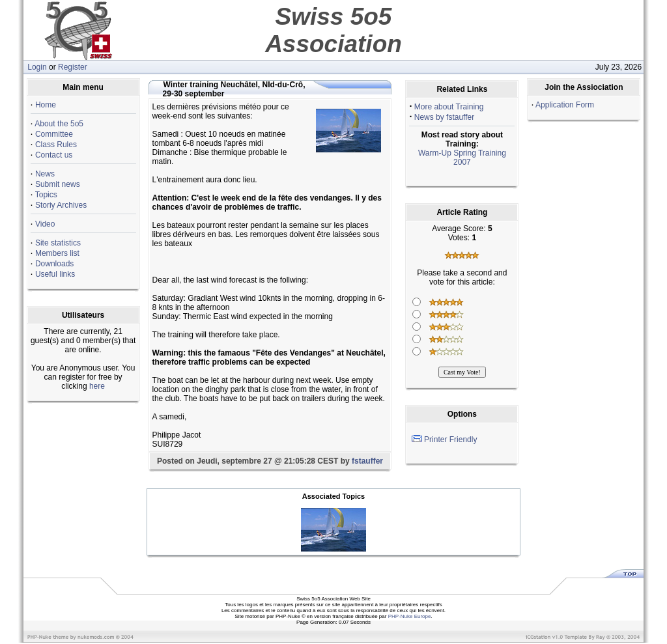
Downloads (54, 264)
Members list (57, 253)
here (97, 386)
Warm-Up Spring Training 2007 (462, 158)
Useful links (55, 274)
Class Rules (56, 145)
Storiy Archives (61, 205)
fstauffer (367, 461)
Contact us (54, 155)
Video (45, 224)
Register (73, 67)
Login (37, 67)
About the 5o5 (59, 124)
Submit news (58, 184)
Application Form (565, 105)
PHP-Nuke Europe (410, 616)
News (45, 174)
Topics (46, 195)
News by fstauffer (444, 117)
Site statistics (58, 243)
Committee (54, 134)
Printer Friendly (450, 440)
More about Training (449, 107)
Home (46, 105)
